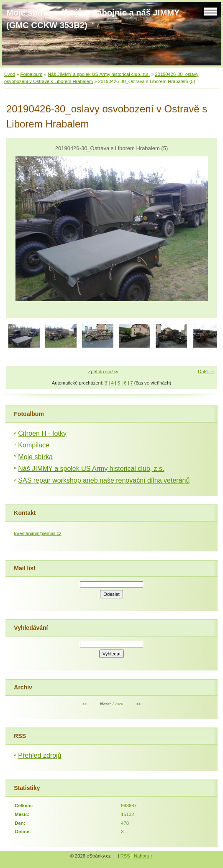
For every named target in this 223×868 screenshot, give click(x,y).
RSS (125, 856)
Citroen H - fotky (42, 433)
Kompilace (34, 445)
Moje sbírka (35, 457)
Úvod (10, 74)
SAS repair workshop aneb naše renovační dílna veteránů (104, 480)
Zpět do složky (103, 372)
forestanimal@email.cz (37, 533)
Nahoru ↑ (143, 856)
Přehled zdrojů (40, 755)
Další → (206, 372)
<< (85, 704)
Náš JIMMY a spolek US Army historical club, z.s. (99, 74)
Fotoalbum (32, 74)
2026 (119, 704)
